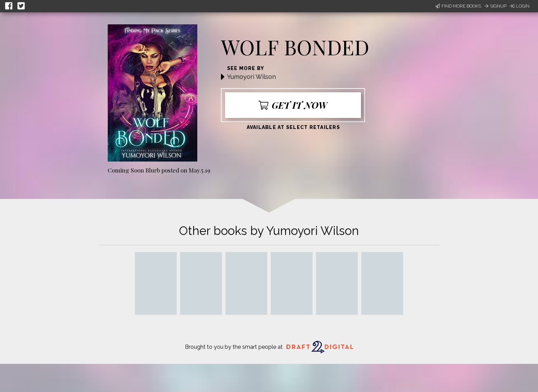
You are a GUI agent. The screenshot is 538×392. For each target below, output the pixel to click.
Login (520, 6)
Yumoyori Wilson (252, 77)
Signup (495, 6)
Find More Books (458, 6)
